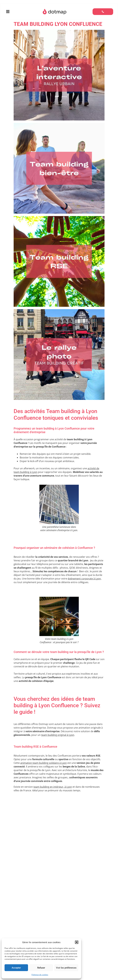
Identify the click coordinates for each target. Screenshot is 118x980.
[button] (77, 942)
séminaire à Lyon (55, 900)
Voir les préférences (66, 968)
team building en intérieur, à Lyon (53, 787)
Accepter (16, 968)
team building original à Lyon (58, 736)
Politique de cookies (40, 975)
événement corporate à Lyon (84, 579)
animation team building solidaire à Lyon (44, 763)
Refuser (41, 968)
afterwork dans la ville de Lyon (31, 924)
